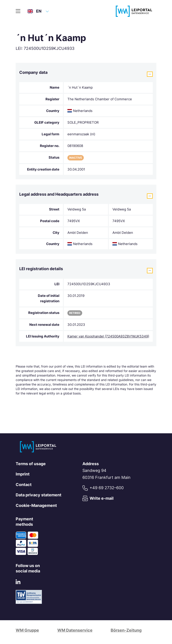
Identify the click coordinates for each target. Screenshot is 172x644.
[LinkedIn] (18, 583)
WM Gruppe (27, 630)
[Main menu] (18, 11)
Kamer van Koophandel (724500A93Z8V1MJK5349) (108, 336)
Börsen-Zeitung (126, 630)
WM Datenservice (75, 630)
